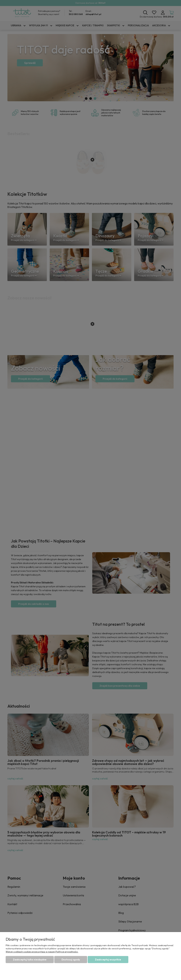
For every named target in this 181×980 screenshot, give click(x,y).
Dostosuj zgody (71, 960)
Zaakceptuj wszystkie (108, 960)
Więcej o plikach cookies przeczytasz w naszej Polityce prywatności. (42, 952)
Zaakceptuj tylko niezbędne (30, 960)
